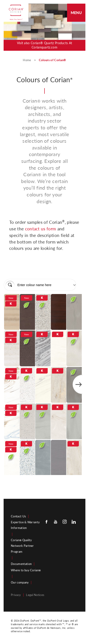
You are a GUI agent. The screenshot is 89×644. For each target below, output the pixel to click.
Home (27, 60)
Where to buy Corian (26, 570)
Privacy (16, 595)
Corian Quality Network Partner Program (22, 546)
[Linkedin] (74, 522)
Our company (20, 582)
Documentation (21, 564)
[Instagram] (65, 522)
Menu (76, 13)
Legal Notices (35, 595)
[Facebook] (47, 522)
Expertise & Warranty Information (25, 525)
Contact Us (18, 516)
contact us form (41, 229)
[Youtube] (56, 522)
